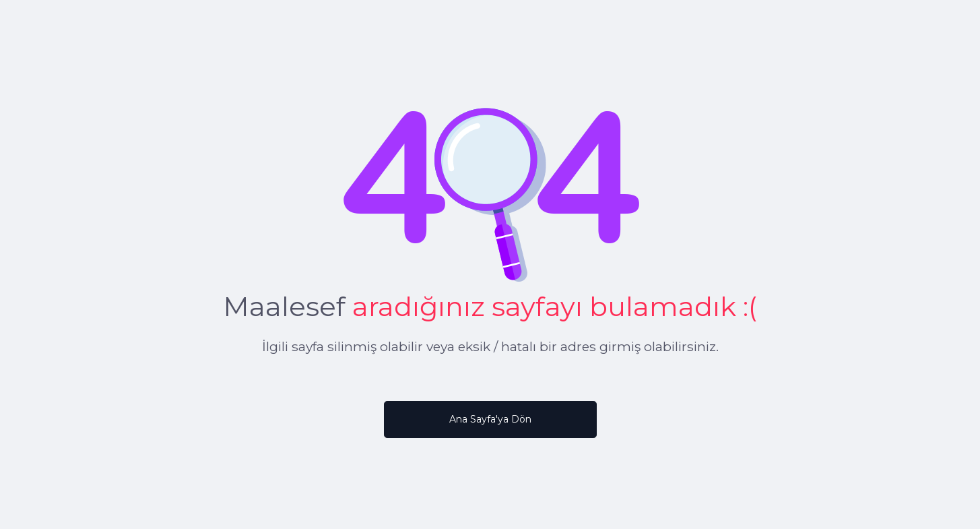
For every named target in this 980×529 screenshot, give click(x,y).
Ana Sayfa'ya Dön (490, 419)
